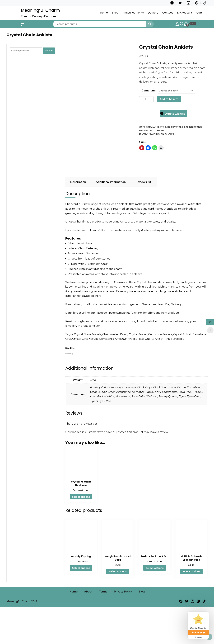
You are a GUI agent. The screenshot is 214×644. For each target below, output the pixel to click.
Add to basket (169, 99)
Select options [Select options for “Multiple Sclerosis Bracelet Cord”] (191, 604)
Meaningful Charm (40, 10)
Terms (103, 624)
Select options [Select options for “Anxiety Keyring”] (81, 600)
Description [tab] (78, 215)
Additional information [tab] (111, 215)
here (182, 324)
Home (104, 13)
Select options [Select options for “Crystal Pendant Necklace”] (81, 529)
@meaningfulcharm (129, 345)
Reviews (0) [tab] (143, 215)
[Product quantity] (146, 99)
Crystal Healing (182, 127)
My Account (185, 13)
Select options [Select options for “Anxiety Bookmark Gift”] (155, 600)
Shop (115, 13)
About (88, 624)
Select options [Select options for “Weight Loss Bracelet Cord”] (118, 604)
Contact (168, 13)
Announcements (133, 13)
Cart (199, 13)
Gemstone (149, 91)
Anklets (159, 127)
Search (49, 51)
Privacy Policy (123, 624)
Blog (142, 624)
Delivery (153, 13)
